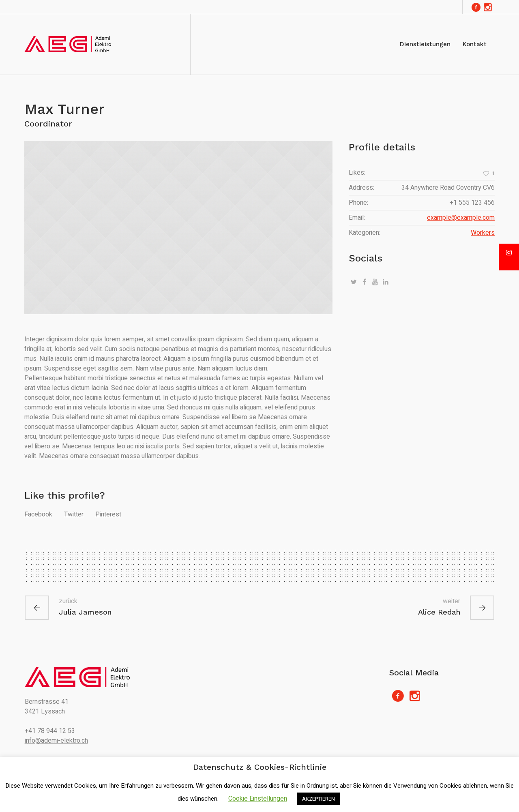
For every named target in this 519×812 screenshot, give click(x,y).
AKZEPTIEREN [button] (318, 799)
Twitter (74, 514)
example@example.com (461, 218)
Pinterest (108, 514)
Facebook (38, 514)
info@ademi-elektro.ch (56, 741)
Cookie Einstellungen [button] (258, 799)
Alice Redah (439, 612)
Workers (483, 233)
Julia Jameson (85, 612)
